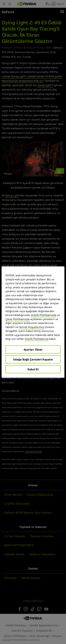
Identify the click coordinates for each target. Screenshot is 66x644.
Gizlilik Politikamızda (43, 315)
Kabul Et (33, 369)
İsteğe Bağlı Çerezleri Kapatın (33, 359)
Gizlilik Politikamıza (37, 339)
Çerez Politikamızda (18, 319)
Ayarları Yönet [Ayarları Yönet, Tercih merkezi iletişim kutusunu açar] (33, 349)
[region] (33, 322)
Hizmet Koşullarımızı (31, 327)
